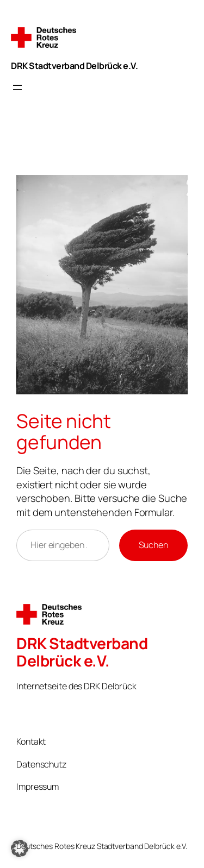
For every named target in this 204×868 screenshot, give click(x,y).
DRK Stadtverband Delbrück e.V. (74, 66)
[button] (20, 848)
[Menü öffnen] (17, 87)
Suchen (153, 545)
